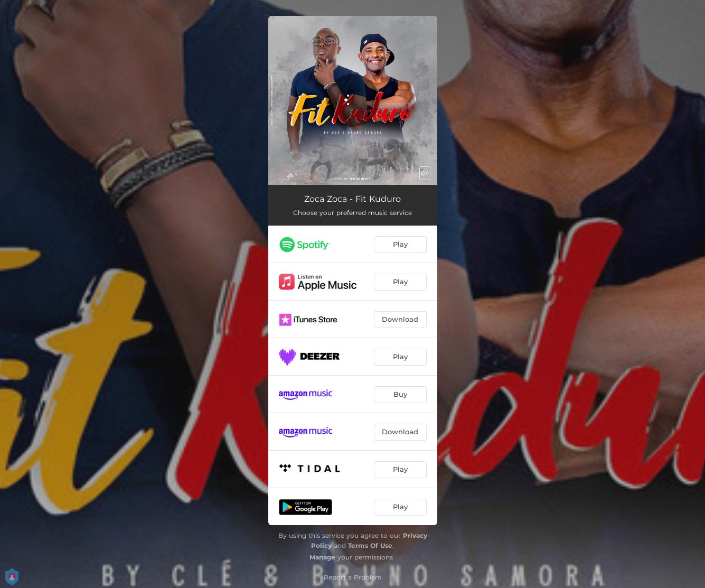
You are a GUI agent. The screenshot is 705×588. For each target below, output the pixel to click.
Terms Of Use (370, 545)
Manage (322, 557)
